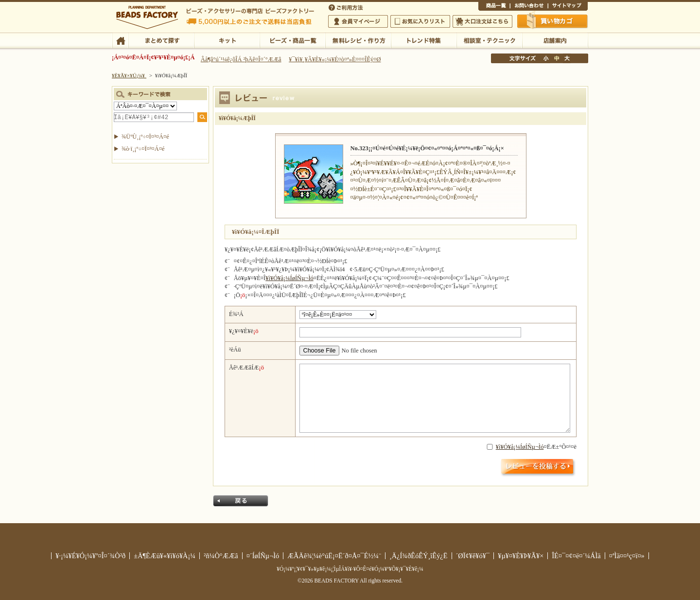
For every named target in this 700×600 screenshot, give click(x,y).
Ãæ (557, 58)
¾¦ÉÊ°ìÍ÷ (494, 7)
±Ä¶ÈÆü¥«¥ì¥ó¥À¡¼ (165, 556)
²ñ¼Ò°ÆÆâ (221, 556)
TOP (120, 40)
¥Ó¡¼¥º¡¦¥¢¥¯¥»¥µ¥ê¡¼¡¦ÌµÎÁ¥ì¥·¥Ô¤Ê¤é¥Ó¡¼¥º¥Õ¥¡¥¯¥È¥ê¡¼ (350, 569)
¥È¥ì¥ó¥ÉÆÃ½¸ (424, 40)
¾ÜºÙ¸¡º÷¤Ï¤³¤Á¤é (145, 137)
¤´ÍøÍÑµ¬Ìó (263, 556)
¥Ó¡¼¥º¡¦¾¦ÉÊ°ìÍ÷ (292, 40)
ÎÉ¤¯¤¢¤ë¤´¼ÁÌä (576, 556)
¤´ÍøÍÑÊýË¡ (347, 7)
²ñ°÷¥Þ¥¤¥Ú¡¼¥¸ (358, 21)
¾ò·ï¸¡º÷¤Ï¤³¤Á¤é (143, 149)
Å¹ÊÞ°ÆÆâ (555, 40)
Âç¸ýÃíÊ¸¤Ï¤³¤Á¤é (482, 21)
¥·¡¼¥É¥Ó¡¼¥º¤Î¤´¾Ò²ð (90, 556)
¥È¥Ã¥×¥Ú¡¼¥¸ (129, 75)
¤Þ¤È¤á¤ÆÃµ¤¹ (161, 40)
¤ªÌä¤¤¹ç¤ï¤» (529, 7)
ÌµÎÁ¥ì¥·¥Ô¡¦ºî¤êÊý (358, 40)
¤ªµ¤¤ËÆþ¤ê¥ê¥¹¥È (420, 21)
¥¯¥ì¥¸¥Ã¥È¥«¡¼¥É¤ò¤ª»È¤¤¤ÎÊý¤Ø (335, 59)
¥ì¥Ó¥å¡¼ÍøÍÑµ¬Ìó (289, 278)
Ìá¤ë (241, 501)
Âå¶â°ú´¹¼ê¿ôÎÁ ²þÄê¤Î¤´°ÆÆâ (241, 59)
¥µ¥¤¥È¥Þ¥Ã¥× (568, 7)
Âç (567, 58)
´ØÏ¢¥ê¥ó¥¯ (473, 556)
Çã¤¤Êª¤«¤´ (553, 21)
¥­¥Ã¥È (227, 40)
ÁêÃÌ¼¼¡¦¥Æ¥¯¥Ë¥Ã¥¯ (489, 40)
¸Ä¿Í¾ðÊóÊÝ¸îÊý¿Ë (419, 556)
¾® (546, 58)
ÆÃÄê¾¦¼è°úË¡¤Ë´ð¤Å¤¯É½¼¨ (334, 556)
